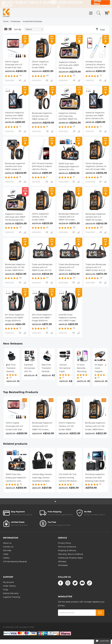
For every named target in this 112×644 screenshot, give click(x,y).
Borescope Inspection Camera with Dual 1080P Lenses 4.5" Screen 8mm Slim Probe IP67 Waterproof (43, 116)
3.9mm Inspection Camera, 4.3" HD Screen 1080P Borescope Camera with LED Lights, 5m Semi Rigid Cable (41, 65)
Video (6, 554)
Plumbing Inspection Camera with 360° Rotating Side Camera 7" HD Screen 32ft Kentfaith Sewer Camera (95, 478)
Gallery (6, 558)
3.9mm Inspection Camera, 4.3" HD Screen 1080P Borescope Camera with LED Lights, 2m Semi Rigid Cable (41, 217)
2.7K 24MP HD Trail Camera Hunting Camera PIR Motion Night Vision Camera (68, 478)
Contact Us (8, 547)
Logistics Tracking (12, 597)
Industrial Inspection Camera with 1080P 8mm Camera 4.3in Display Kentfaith (14, 116)
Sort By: (18, 30)
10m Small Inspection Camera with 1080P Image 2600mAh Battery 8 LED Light (42, 318)
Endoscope (16, 22)
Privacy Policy (65, 543)
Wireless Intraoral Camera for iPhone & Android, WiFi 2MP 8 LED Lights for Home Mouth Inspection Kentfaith (95, 65)
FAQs (6, 590)
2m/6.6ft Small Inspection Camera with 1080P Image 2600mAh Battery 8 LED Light (68, 318)
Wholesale (63, 565)
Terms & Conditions (67, 547)
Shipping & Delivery (67, 551)
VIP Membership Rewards (15, 562)
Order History (9, 586)
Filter (103, 30)
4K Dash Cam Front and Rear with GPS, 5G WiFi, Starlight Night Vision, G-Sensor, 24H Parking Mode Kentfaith (100, 369)
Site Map (7, 551)
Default (29, 29)
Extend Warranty (11, 593)
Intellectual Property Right (70, 558)
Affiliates (62, 562)
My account (8, 582)
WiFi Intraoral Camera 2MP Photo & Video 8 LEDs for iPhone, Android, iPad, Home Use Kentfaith (42, 167)
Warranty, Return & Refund (70, 554)
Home (6, 22)
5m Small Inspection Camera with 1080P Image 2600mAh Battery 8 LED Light (15, 318)
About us (7, 543)
